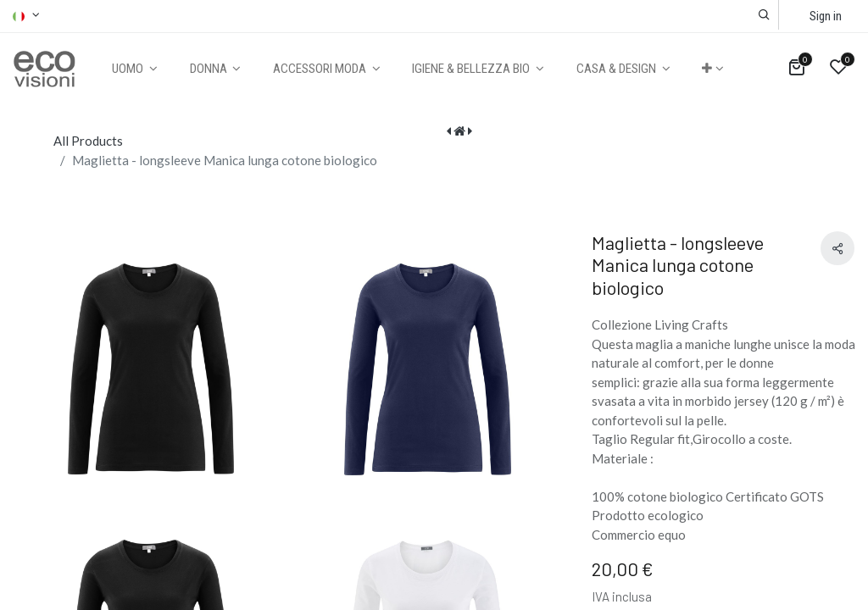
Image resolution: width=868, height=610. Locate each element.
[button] (764, 15)
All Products (88, 141)
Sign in (826, 16)
